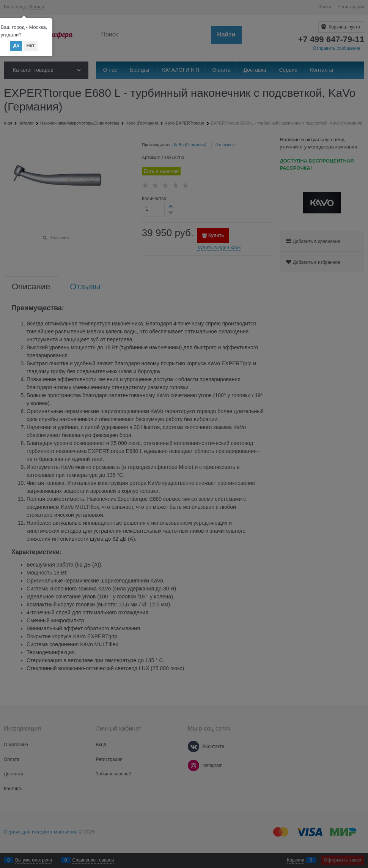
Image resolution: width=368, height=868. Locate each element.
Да (16, 46)
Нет (31, 46)
